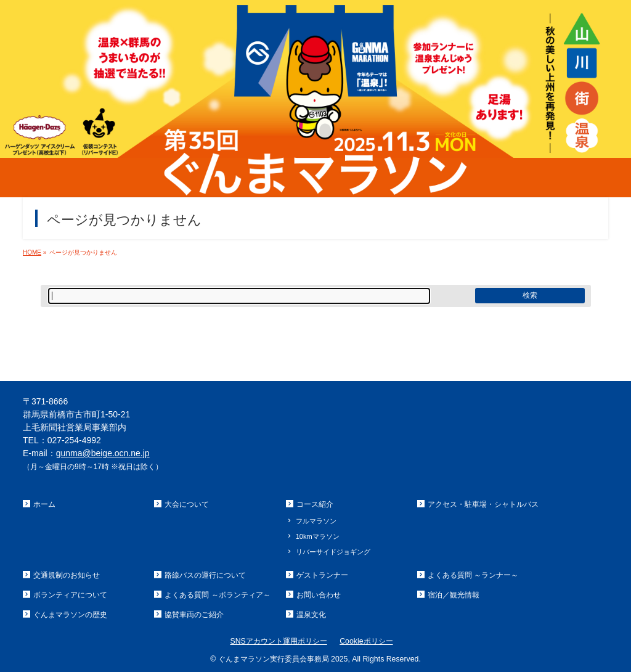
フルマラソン (316, 521)
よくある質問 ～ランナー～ (473, 575)
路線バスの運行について (205, 575)
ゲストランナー (322, 575)
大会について (187, 504)
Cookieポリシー (366, 641)
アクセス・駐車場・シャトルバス (483, 504)
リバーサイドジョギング (333, 552)
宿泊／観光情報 (454, 595)
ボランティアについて (70, 595)
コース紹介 (315, 504)
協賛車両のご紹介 (194, 615)
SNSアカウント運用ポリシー (278, 641)
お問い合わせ (319, 595)
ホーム (44, 504)
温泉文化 (311, 615)
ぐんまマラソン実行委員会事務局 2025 (283, 659)
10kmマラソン (318, 536)
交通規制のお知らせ (67, 575)
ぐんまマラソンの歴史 (70, 615)
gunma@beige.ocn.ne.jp (103, 453)
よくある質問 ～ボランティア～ (217, 595)
